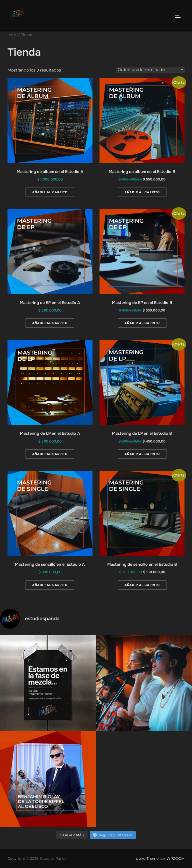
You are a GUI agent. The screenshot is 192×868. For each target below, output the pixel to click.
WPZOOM (175, 858)
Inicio (12, 35)
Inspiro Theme (146, 858)
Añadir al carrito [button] (50, 192)
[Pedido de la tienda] (150, 70)
